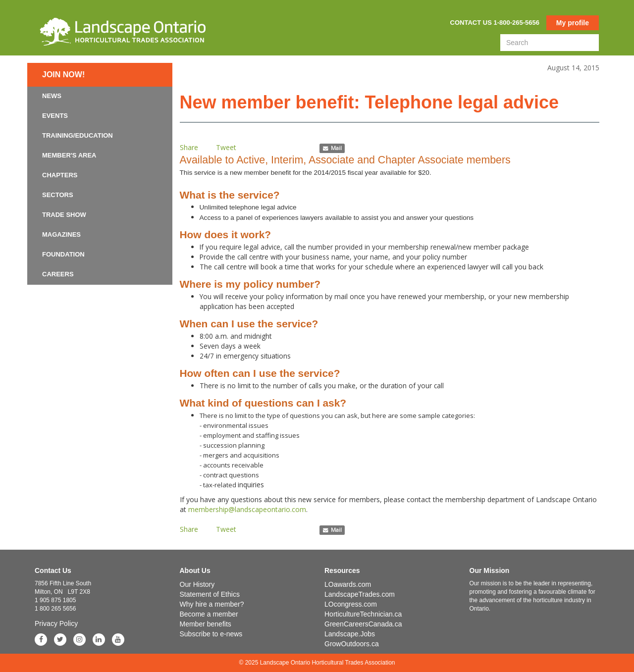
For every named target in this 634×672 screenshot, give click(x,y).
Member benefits (206, 624)
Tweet (226, 147)
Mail (332, 148)
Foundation (63, 254)
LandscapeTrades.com (360, 594)
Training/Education (78, 135)
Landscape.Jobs (350, 634)
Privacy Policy (56, 623)
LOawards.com (348, 584)
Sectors (58, 195)
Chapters (60, 175)
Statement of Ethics (210, 594)
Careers (58, 274)
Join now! (63, 75)
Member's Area (69, 155)
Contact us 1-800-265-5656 (495, 23)
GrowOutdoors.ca (352, 644)
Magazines (61, 234)
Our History (197, 584)
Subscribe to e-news (211, 634)
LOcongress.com (351, 604)
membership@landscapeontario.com (247, 509)
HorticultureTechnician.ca (363, 614)
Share (189, 147)
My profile (573, 23)
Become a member (209, 614)
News (52, 96)
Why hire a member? (212, 604)
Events (55, 116)
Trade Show (64, 215)
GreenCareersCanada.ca (363, 624)
